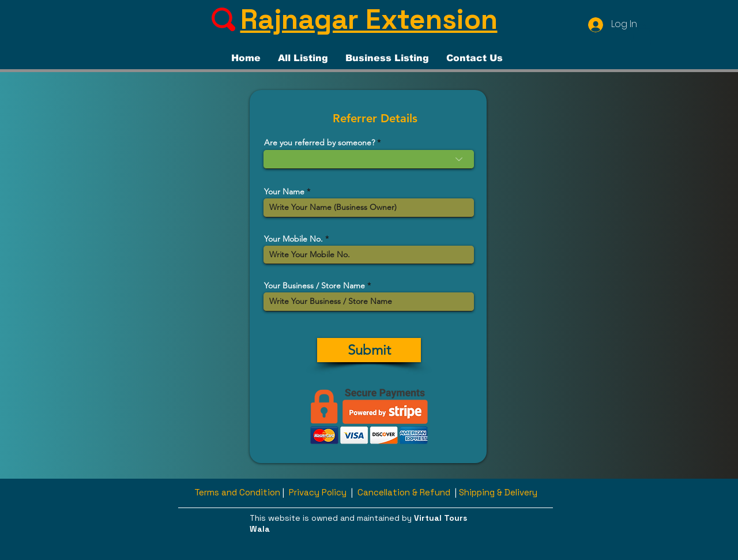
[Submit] (369, 350)
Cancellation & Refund (404, 492)
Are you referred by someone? (319, 142)
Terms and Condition (237, 492)
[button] (642, 35)
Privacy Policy (318, 492)
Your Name (284, 191)
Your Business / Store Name (315, 285)
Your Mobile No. (293, 239)
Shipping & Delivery (498, 492)
